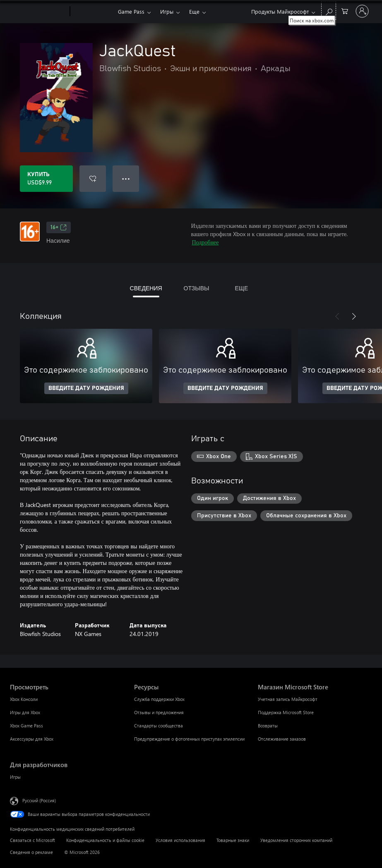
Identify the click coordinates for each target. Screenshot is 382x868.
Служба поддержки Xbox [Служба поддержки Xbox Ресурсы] (159, 699)
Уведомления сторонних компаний (296, 840)
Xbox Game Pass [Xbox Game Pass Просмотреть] (26, 726)
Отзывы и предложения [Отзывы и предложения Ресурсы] (159, 712)
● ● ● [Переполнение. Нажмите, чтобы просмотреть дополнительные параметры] (126, 178)
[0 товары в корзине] (345, 11)
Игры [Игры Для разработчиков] (15, 777)
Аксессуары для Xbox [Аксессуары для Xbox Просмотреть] (32, 739)
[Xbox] (93, 12)
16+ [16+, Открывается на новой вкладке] (59, 227)
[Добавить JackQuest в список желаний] (93, 179)
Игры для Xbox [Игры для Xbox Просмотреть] (25, 712)
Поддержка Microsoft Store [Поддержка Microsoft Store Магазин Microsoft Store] (286, 712)
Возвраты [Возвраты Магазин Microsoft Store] (268, 726)
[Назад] (337, 316)
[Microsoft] (38, 12)
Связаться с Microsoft (32, 840)
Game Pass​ (131, 11)
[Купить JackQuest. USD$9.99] (46, 179)
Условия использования (180, 840)
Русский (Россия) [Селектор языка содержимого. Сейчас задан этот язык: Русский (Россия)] (39, 800)
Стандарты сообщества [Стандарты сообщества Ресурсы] (159, 726)
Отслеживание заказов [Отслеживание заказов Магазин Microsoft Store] (282, 739)
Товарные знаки (233, 840)
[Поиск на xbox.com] (329, 11)
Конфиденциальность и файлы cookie (105, 840)
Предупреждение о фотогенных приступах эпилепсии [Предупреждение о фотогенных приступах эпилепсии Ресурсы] (189, 739)
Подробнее (205, 242)
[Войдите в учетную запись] (362, 11)
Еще (194, 11)
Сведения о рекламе (31, 852)
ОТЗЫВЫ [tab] (197, 288)
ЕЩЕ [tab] (241, 288)
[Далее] (354, 316)
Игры (167, 11)
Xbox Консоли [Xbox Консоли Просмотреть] (24, 699)
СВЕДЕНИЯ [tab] (146, 288)
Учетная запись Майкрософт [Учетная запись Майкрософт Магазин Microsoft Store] (288, 699)
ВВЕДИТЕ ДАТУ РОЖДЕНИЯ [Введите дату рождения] (86, 388)
